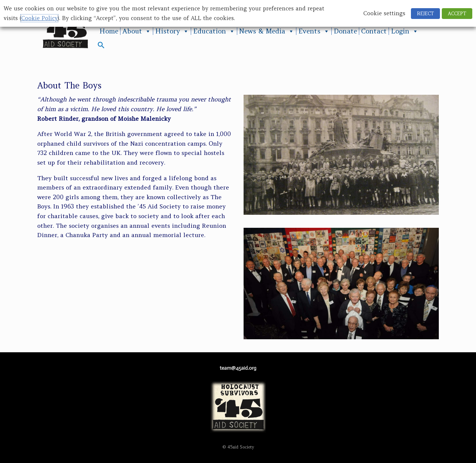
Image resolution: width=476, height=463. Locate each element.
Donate (345, 31)
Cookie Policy (39, 18)
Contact (374, 31)
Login (405, 31)
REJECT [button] (425, 14)
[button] (101, 47)
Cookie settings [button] (384, 13)
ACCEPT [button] (457, 14)
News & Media (267, 31)
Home (109, 31)
